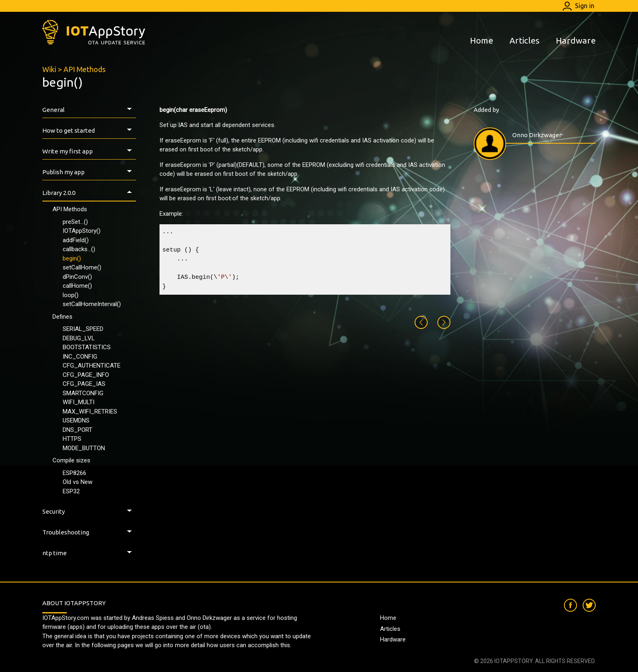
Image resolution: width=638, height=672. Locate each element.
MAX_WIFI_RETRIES (90, 412)
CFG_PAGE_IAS (84, 384)
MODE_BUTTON (84, 448)
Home (482, 40)
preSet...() (75, 222)
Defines (62, 317)
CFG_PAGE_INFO (86, 375)
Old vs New (78, 482)
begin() (72, 258)
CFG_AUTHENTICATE (92, 366)
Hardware (576, 40)
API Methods (84, 69)
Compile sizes (71, 460)
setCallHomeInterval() (92, 304)
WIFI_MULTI (79, 402)
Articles (524, 40)
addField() (76, 240)
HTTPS (72, 439)
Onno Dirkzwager (537, 135)
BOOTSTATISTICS (87, 347)
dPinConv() (77, 277)
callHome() (77, 286)
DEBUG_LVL (79, 338)
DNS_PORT (78, 430)
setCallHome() (82, 267)
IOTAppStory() (82, 231)
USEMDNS (76, 420)
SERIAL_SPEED (83, 329)
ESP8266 (74, 473)
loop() (71, 295)
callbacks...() (79, 249)
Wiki (49, 69)
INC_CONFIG (80, 357)
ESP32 (71, 491)
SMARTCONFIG (83, 393)
